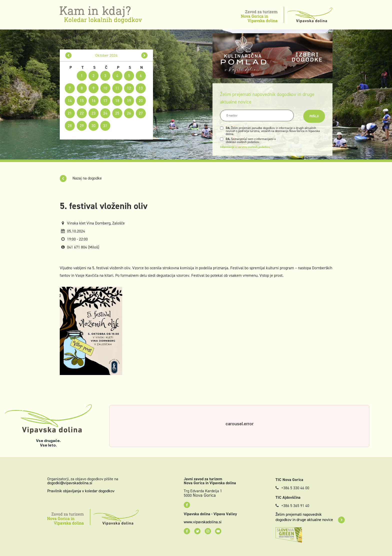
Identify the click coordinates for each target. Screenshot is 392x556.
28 (70, 126)
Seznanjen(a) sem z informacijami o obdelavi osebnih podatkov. (251, 140)
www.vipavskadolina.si (203, 522)
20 (141, 101)
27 (141, 113)
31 (105, 126)
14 (70, 101)
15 (82, 101)
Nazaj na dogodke (81, 178)
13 (141, 88)
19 (129, 101)
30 (93, 126)
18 (117, 101)
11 (117, 88)
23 (93, 113)
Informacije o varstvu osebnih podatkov (245, 147)
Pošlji (314, 116)
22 (82, 113)
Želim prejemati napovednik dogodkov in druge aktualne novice (310, 517)
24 (105, 113)
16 (93, 101)
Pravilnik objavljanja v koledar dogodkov (81, 491)
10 (105, 88)
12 (129, 88)
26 (129, 113)
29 (82, 126)
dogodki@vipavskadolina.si (70, 483)
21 (70, 113)
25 (117, 113)
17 (105, 101)
